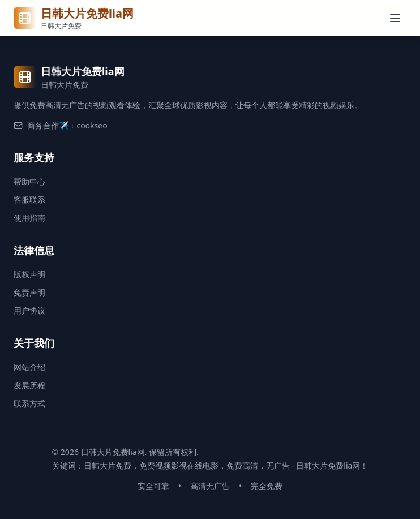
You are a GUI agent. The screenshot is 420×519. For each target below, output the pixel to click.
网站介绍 (29, 367)
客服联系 (29, 200)
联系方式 (29, 403)
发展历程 (29, 385)
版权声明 (29, 274)
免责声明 (29, 292)
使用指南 (29, 218)
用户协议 (29, 310)
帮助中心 (29, 181)
